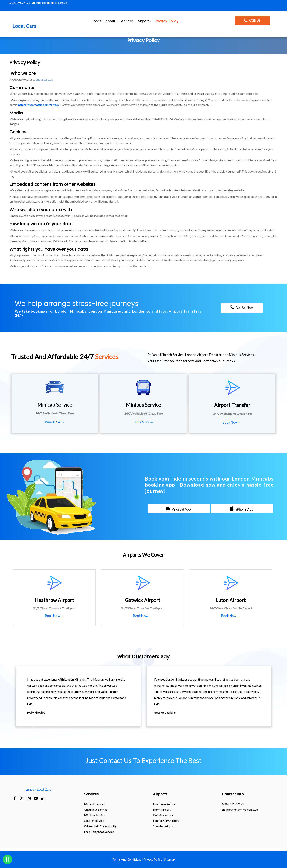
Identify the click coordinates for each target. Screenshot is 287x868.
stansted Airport (164, 826)
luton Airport (162, 809)
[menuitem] (96, 22)
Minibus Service (95, 815)
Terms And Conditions (127, 859)
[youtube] (36, 799)
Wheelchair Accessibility (100, 826)
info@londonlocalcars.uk (50, 3)
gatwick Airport (164, 815)
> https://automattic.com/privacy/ (38, 105)
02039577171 (19, 3)
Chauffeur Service (96, 809)
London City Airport (166, 821)
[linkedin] (43, 799)
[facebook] (15, 799)
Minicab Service (95, 804)
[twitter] (22, 799)
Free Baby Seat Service (99, 832)
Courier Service (94, 821)
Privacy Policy (153, 859)
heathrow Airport (165, 804)
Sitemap (170, 859)
